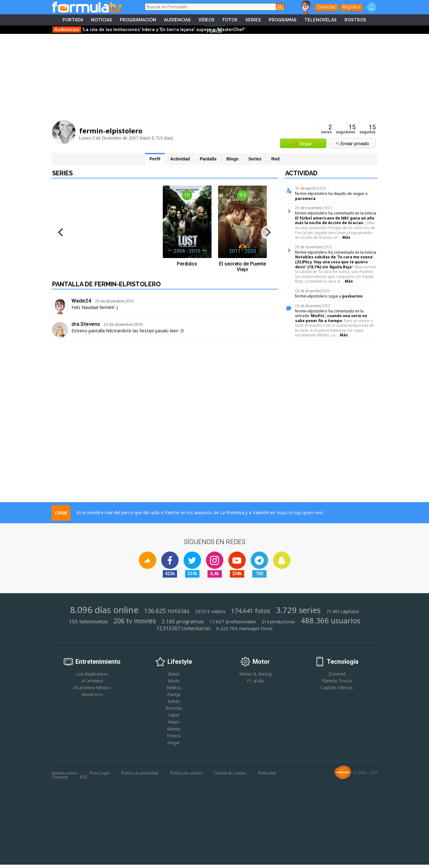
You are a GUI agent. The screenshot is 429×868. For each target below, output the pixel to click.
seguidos (367, 129)
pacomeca (305, 199)
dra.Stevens (86, 324)
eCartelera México (92, 688)
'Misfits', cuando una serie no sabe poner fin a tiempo (331, 318)
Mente (174, 729)
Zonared (337, 674)
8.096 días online (104, 610)
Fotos (230, 20)
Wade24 (81, 301)
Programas (283, 20)
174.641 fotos (251, 611)
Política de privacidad (140, 773)
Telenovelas (321, 20)
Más (346, 237)
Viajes (174, 722)
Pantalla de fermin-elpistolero (106, 284)
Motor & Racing (255, 674)
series (326, 129)
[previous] (62, 232)
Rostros (355, 20)
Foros (214, 31)
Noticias (102, 20)
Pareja (174, 694)
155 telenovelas (88, 621)
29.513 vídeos (210, 611)
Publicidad (267, 773)
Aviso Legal (99, 773)
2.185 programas (183, 621)
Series (253, 20)
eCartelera (92, 681)
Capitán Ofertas (337, 688)
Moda (174, 681)
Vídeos (207, 20)
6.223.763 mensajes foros (244, 628)
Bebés (174, 701)
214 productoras (278, 622)
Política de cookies (186, 773)
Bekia (174, 674)
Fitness (174, 736)
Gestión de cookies (230, 773)
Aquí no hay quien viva (300, 512)
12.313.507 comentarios (183, 628)
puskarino (352, 296)
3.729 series (298, 610)
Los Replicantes (92, 674)
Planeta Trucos (337, 681)
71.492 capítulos (343, 612)
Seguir (306, 144)
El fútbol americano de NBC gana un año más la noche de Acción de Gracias (335, 221)
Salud (174, 715)
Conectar (326, 7)
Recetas (174, 708)
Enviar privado (355, 144)
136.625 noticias (167, 611)
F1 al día (255, 681)
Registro (351, 7)
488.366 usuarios (331, 620)
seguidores (346, 129)
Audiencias (177, 20)
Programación (138, 20)
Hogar (174, 743)
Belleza (174, 688)
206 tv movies (135, 621)
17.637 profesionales (233, 622)
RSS (84, 777)
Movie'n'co (92, 694)
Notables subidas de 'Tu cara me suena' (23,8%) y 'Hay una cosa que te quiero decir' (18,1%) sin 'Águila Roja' (334, 262)
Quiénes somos (64, 773)
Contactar (60, 777)
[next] (268, 232)
